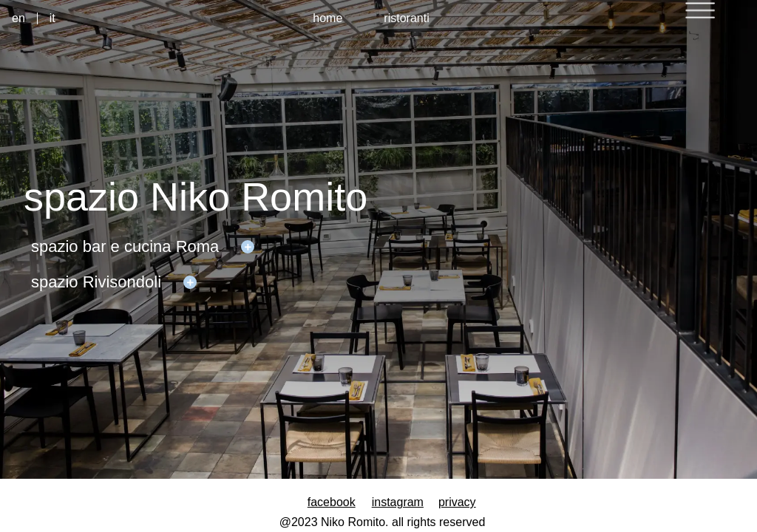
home (327, 18)
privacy (457, 502)
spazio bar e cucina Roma (125, 246)
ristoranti (406, 18)
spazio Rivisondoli (96, 282)
